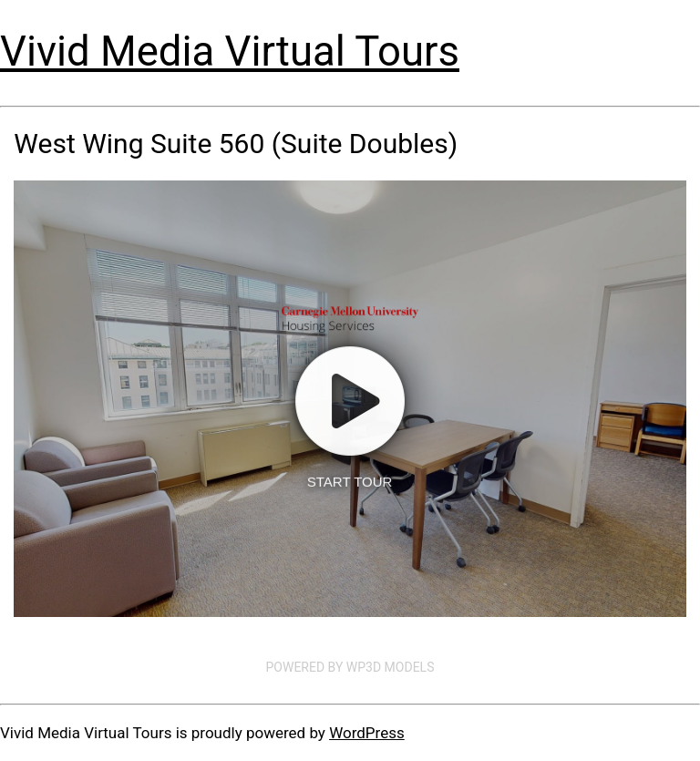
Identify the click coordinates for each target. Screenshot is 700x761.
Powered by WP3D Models (350, 667)
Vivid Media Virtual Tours (230, 51)
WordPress (367, 733)
